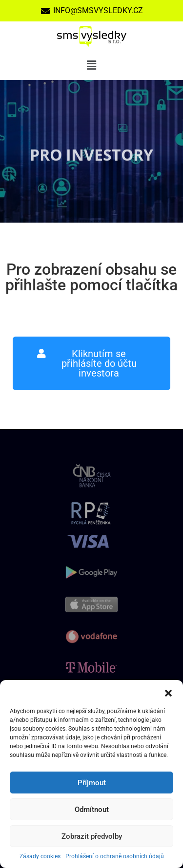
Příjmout (92, 783)
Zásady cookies (40, 856)
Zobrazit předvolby (92, 836)
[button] (168, 692)
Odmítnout (92, 810)
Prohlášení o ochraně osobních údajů (115, 856)
